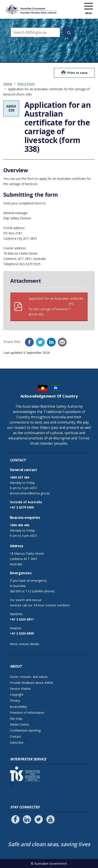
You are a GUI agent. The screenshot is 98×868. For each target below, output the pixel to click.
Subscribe (17, 742)
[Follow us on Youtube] (50, 819)
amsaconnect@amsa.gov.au (30, 493)
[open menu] (89, 6)
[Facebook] (29, 342)
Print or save (77, 73)
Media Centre (19, 724)
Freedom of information (27, 713)
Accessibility (18, 707)
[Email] (62, 342)
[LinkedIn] (51, 342)
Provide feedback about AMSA (31, 683)
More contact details (25, 644)
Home (8, 84)
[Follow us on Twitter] (39, 819)
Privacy (15, 700)
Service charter (20, 689)
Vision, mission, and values (29, 677)
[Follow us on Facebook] (15, 819)
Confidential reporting (25, 730)
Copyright (17, 695)
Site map (16, 718)
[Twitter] (40, 342)
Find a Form (26, 84)
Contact (15, 737)
